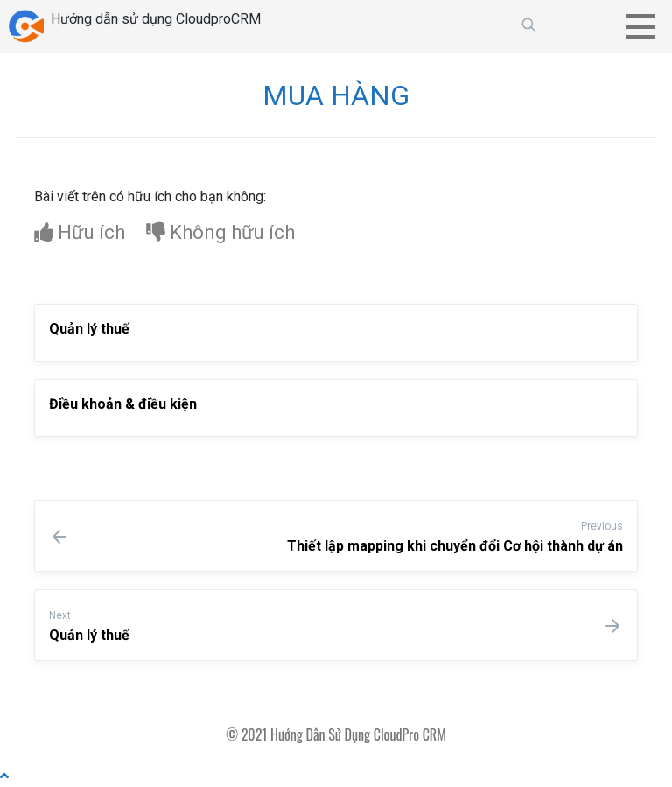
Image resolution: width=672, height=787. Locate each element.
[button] (647, 26)
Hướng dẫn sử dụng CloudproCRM (156, 19)
